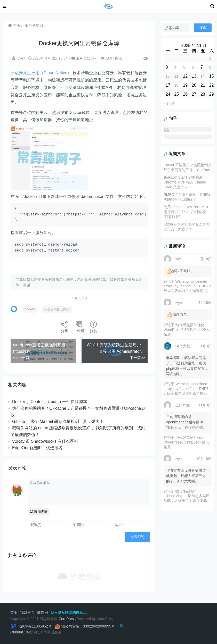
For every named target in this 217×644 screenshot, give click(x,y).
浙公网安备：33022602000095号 (88, 626)
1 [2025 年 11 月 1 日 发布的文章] (210, 58)
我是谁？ (27, 613)
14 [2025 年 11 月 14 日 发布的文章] (203, 76)
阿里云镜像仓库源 (57, 309)
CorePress (67, 619)
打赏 (93, 327)
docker (29, 309)
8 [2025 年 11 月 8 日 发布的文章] (210, 67)
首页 (14, 613)
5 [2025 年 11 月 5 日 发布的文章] (184, 67)
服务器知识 (34, 26)
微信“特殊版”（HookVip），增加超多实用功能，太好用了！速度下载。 (187, 496)
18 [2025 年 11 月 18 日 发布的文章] (176, 85)
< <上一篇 (21, 358)
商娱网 (43, 613)
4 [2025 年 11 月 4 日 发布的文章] (175, 67)
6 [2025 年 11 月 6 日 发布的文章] (193, 67)
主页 (14, 26)
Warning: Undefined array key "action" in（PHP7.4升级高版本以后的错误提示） (188, 286)
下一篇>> (137, 358)
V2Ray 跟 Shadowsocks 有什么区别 (45, 441)
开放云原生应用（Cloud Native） (41, 73)
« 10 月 (169, 104)
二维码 (79, 327)
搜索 (203, 27)
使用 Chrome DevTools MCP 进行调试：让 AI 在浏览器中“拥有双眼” (187, 212)
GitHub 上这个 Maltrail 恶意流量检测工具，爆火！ (58, 421)
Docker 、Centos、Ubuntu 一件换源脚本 (50, 402)
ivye (18, 58)
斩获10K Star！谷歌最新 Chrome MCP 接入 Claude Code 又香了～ (185, 182)
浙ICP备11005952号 (35, 626)
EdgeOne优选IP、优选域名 (37, 448)
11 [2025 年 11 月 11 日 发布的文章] (176, 76)
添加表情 (39, 512)
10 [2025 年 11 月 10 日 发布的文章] (168, 76)
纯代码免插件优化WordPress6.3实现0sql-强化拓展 (186, 330)
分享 (65, 327)
